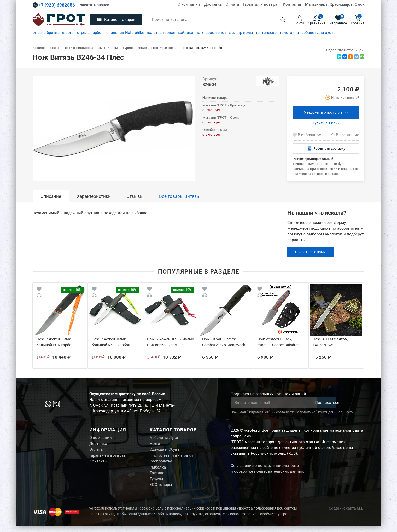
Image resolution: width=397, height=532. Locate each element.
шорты (68, 33)
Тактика (157, 477)
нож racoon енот (211, 33)
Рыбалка (158, 471)
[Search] (283, 20)
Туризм (156, 484)
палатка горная (161, 33)
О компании (189, 4)
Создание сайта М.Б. (347, 514)
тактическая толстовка (277, 33)
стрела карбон (90, 33)
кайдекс (185, 33)
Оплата (232, 4)
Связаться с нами (312, 252)
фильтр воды (241, 33)
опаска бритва (46, 33)
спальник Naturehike (125, 33)
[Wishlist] (39, 290)
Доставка (213, 4)
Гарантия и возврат (261, 4)
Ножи (155, 445)
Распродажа (161, 464)
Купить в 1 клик (326, 123)
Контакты (292, 4)
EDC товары (161, 490)
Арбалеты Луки (164, 438)
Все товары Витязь (179, 196)
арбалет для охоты (319, 33)
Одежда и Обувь (165, 451)
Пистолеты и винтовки (171, 458)
